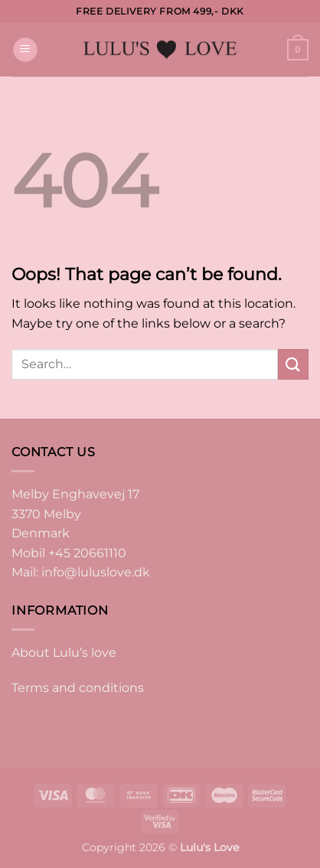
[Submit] (293, 364)
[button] (25, 50)
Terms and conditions (78, 688)
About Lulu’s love (64, 653)
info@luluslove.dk (96, 572)
